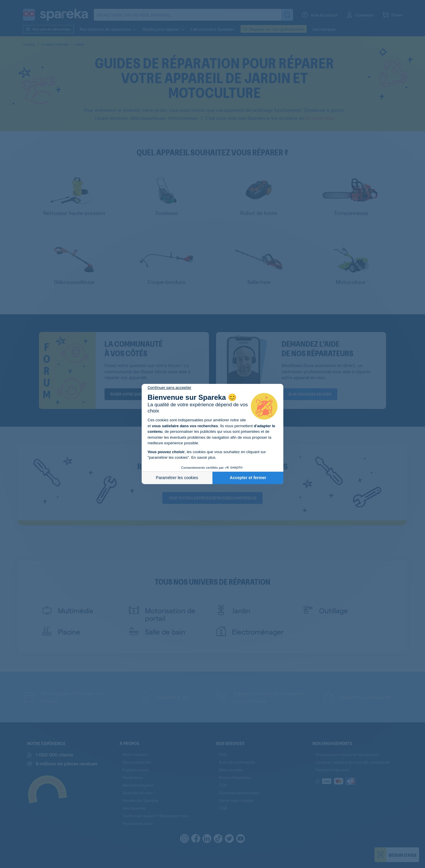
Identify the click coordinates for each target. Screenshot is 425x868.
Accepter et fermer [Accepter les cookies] (248, 478)
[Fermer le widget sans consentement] (169, 388)
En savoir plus (203, 457)
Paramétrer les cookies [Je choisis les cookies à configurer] (177, 478)
